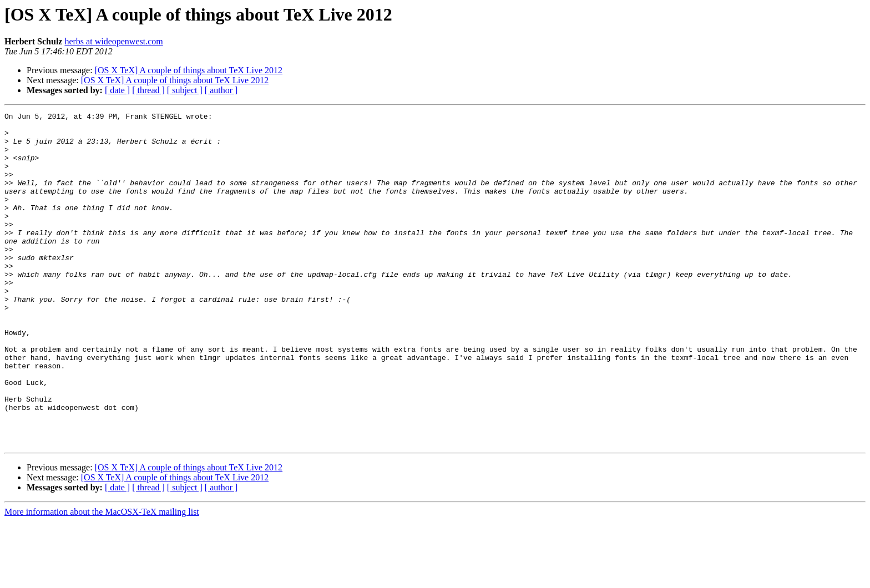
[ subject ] (185, 90)
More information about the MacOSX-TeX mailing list (102, 578)
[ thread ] (148, 90)
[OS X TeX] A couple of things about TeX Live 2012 (189, 70)
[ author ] (221, 90)
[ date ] (117, 90)
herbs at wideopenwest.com (113, 41)
